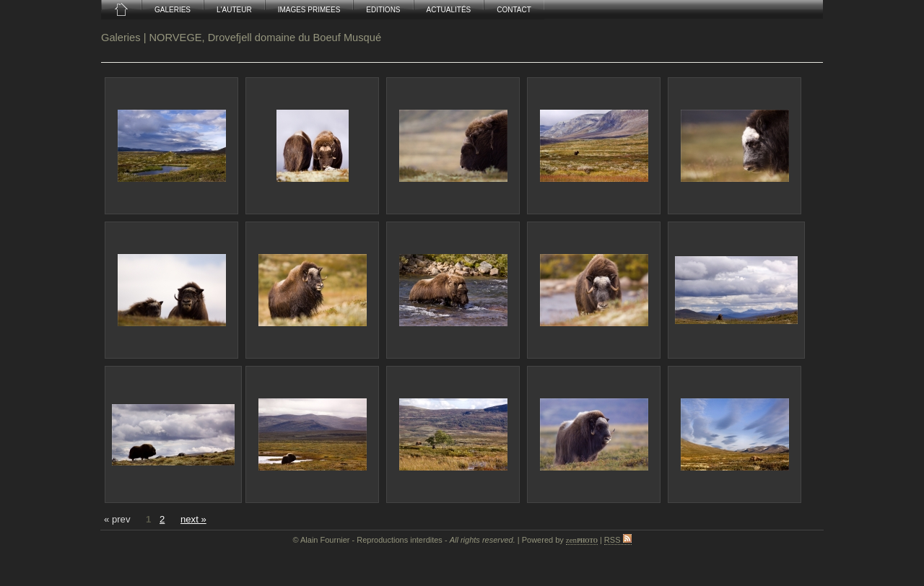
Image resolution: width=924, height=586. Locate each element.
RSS (618, 540)
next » (193, 519)
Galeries (121, 38)
